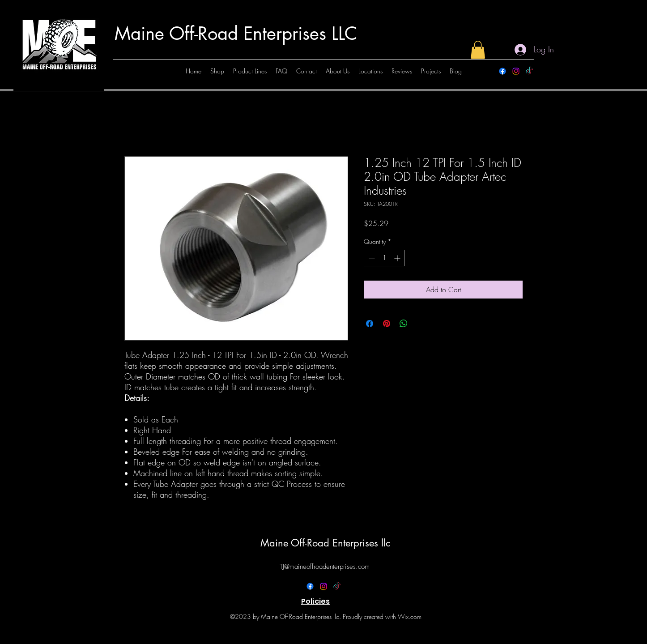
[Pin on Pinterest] (387, 324)
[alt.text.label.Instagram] (516, 71)
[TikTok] (529, 71)
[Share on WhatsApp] (404, 324)
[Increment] (398, 258)
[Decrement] (371, 258)
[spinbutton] (384, 258)
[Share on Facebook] (370, 324)
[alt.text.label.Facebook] (502, 71)
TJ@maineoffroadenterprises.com (325, 567)
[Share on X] (421, 324)
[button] (478, 50)
